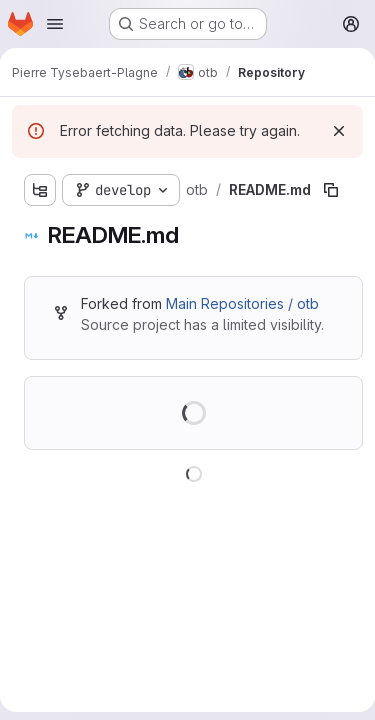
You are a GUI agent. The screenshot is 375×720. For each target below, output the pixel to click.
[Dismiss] (339, 131)
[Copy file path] (331, 190)
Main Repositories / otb (242, 303)
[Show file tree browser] (40, 190)
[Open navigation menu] (55, 24)
